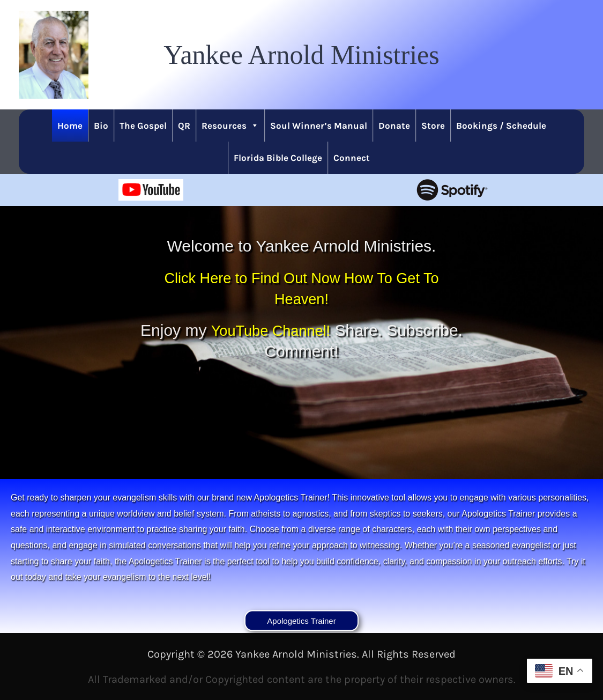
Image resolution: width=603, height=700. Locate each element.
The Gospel (143, 126)
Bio (101, 126)
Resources (230, 126)
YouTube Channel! (311, 330)
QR (184, 126)
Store (433, 126)
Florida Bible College (278, 158)
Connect (352, 158)
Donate (394, 126)
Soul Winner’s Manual (319, 126)
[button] (301, 55)
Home (70, 126)
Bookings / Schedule (501, 126)
